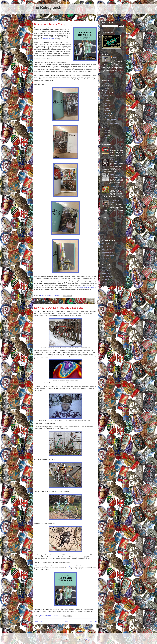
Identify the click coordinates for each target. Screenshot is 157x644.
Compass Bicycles (107, 268)
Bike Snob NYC (106, 246)
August (108, 98)
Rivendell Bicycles (107, 274)
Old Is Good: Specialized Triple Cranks (117, 161)
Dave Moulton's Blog (108, 255)
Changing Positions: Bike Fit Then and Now (116, 175)
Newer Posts (39, 621)
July (107, 100)
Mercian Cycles (106, 271)
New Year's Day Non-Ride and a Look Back (59, 308)
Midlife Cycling (106, 258)
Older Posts (93, 621)
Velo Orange (105, 280)
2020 (105, 86)
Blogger (88, 640)
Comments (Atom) (69, 628)
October (108, 95)
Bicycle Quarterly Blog (108, 243)
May (107, 106)
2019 (105, 88)
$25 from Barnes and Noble (86, 287)
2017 (105, 127)
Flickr (93, 289)
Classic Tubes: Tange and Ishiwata (116, 148)
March (107, 111)
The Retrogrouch (47, 7)
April (107, 108)
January (108, 116)
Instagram (44, 291)
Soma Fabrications (107, 277)
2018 (105, 91)
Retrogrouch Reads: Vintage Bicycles (56, 24)
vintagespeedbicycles (48, 39)
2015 (105, 133)
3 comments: (56, 616)
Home (66, 621)
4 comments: (56, 295)
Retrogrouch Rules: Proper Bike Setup (116, 187)
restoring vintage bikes (67, 566)
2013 (105, 138)
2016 (105, 130)
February (108, 113)
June (107, 103)
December (109, 93)
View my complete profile (109, 74)
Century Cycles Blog (108, 249)
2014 (105, 135)
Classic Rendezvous (108, 252)
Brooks (115, 57)
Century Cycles (106, 283)
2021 (105, 83)
